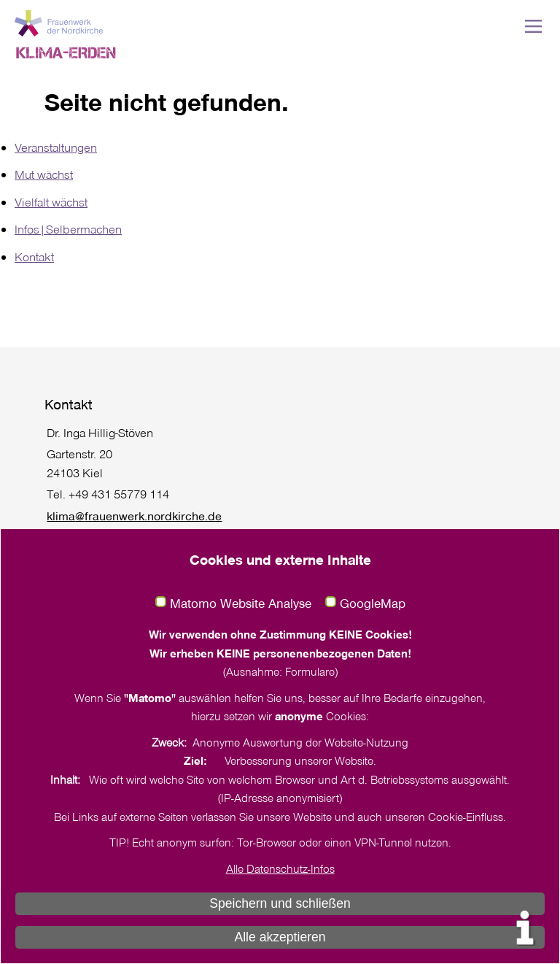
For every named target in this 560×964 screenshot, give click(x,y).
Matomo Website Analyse (241, 604)
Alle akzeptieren (280, 937)
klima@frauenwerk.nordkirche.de (134, 516)
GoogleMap (373, 604)
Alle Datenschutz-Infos (280, 868)
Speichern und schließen (280, 903)
